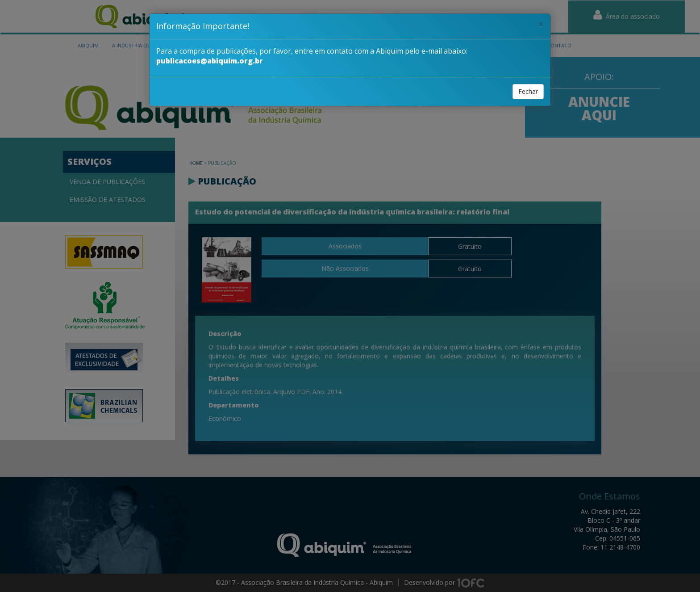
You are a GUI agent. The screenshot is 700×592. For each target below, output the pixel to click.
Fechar (528, 91)
